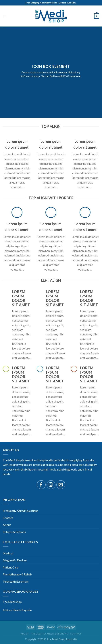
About (7, 525)
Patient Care (11, 567)
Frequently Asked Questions (20, 511)
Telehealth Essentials (16, 581)
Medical (8, 553)
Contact (8, 518)
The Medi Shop (12, 602)
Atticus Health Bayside (17, 610)
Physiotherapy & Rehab (17, 574)
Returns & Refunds (14, 532)
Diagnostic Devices (15, 560)
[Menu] (5, 16)
